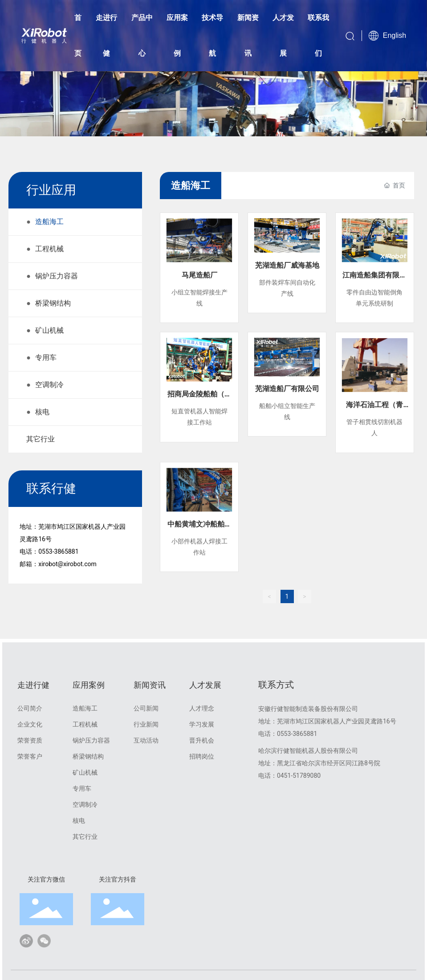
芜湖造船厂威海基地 (287, 265)
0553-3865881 (58, 551)
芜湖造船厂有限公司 (287, 389)
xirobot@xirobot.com (67, 564)
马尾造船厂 (199, 275)
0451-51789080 (299, 776)
